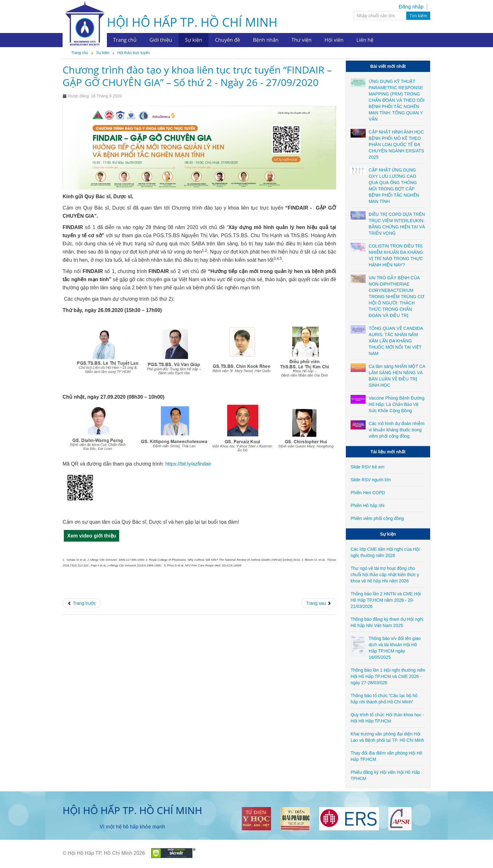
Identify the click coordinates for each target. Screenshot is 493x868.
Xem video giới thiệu (91, 536)
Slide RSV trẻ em (368, 467)
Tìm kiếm (418, 16)
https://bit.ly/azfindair (188, 464)
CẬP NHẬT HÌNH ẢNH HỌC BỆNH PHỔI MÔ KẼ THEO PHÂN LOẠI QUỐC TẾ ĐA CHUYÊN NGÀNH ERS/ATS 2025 (396, 145)
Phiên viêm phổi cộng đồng (377, 518)
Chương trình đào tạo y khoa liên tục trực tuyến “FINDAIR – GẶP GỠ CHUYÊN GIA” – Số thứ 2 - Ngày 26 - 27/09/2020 (197, 76)
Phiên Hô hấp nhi (368, 505)
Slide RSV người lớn (371, 480)
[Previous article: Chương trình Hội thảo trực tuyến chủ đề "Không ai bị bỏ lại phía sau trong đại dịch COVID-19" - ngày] (82, 603)
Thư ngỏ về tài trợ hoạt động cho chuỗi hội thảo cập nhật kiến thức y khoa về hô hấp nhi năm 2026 (385, 575)
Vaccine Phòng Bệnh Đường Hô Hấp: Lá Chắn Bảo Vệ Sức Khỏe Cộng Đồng (397, 404)
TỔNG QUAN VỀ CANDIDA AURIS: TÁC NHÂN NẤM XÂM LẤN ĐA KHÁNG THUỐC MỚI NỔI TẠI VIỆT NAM (396, 341)
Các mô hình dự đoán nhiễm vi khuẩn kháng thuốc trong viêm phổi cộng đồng (397, 430)
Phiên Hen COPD (368, 493)
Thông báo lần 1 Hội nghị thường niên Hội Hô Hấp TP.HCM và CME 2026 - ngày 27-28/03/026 (388, 676)
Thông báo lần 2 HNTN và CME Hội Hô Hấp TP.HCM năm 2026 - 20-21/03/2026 (386, 600)
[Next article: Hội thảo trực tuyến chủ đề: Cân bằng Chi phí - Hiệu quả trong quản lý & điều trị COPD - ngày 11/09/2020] (319, 603)
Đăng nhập (411, 7)
